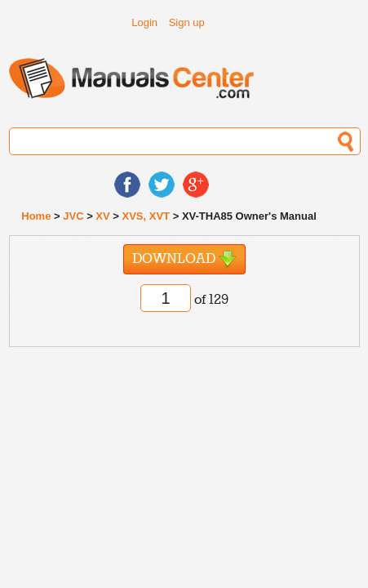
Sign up (187, 22)
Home (36, 216)
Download (184, 259)
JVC (73, 216)
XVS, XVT (146, 216)
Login (144, 22)
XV (102, 216)
